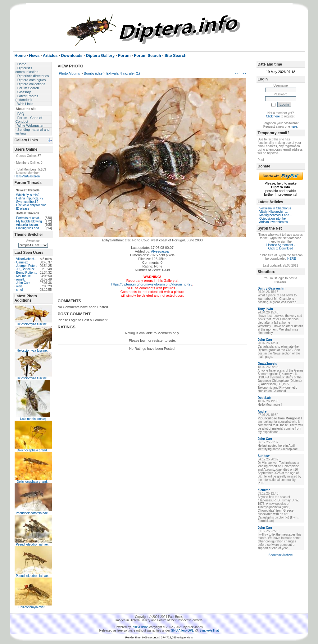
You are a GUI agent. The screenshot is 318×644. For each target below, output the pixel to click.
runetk (20, 279)
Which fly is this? (28, 195)
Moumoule (23, 276)
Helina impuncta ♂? (30, 198)
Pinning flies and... (29, 228)
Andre (262, 411)
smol (19, 290)
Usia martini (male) (33, 419)
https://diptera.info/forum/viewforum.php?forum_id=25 (152, 284)
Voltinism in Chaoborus (275, 208)
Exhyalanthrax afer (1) (123, 73)
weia (19, 286)
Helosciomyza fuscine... (33, 324)
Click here (273, 116)
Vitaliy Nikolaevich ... (274, 212)
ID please (23, 209)
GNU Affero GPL (182, 630)
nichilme (264, 490)
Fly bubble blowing (29, 221)
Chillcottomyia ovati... (33, 607)
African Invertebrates (274, 222)
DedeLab (264, 398)
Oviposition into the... (274, 219)
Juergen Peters (27, 266)
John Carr (23, 283)
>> (244, 73)
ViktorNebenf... (26, 259)
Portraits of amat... (29, 218)
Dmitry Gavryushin (272, 288)
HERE (292, 259)
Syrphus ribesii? (27, 202)
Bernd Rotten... (27, 273)
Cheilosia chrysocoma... (33, 205)
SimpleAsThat (209, 630)
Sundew (264, 456)
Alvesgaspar (160, 251)
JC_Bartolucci (26, 269)
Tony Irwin (265, 309)
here (294, 127)
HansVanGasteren (27, 176)
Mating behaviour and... (276, 215)
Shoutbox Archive (281, 555)
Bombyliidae (93, 73)
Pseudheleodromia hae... (33, 513)
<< (237, 73)
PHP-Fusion (140, 627)
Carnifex (22, 262)
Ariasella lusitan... (28, 225)
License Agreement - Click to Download (281, 247)
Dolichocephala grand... (33, 450)
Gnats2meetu (268, 364)
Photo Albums (70, 73)
